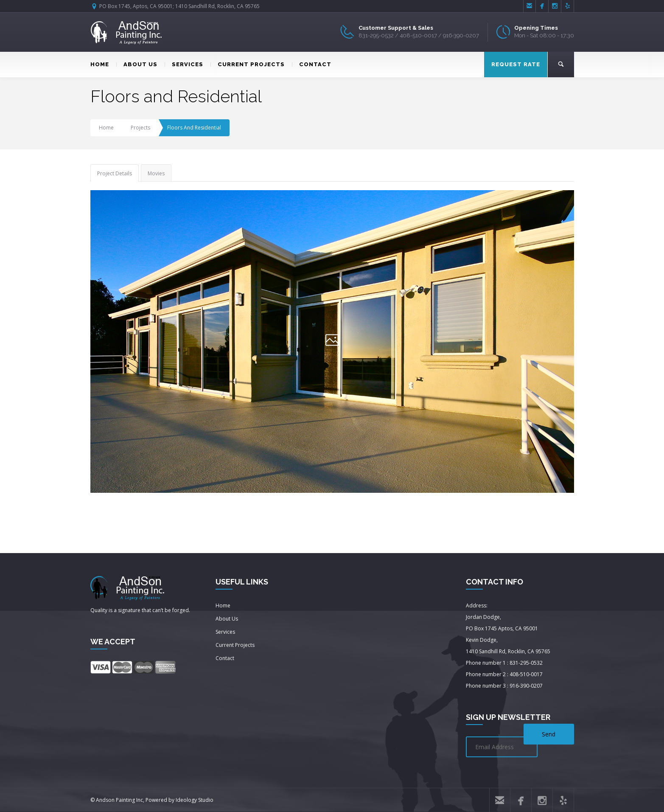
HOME (100, 64)
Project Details (115, 173)
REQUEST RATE (516, 64)
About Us (227, 619)
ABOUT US (137, 64)
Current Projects (235, 645)
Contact (225, 658)
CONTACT (312, 64)
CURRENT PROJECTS (248, 64)
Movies (156, 173)
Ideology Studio (195, 800)
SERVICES (184, 64)
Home (106, 128)
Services (225, 632)
